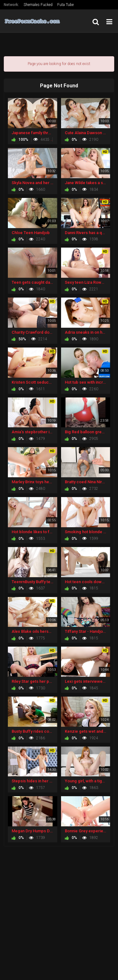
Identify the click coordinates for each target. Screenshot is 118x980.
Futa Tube (65, 5)
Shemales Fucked (38, 5)
